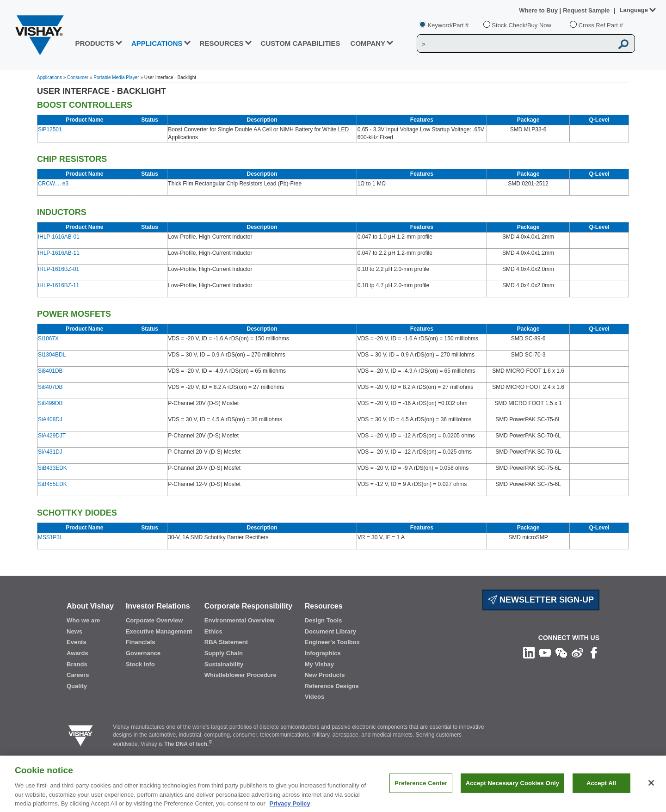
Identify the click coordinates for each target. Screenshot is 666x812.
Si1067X (48, 338)
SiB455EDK (52, 484)
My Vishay (319, 664)
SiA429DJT (52, 436)
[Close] (651, 790)
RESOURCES (222, 43)
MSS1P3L (50, 537)
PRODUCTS (94, 43)
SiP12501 (50, 129)
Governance (143, 653)
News (74, 631)
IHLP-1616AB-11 (59, 253)
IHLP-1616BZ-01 (59, 269)
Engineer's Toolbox (332, 642)
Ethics (213, 631)
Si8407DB (50, 387)
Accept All (601, 790)
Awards (77, 653)
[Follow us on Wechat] (561, 652)
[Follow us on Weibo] (577, 652)
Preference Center (421, 790)
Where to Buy (539, 10)
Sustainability (224, 664)
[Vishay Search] (515, 44)
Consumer (78, 77)
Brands (77, 664)
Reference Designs (332, 686)
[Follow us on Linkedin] (529, 652)
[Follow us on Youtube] (545, 652)
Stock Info (140, 664)
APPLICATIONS (157, 43)
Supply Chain (224, 653)
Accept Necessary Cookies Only (512, 790)
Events (77, 642)
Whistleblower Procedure (240, 675)
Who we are (83, 620)
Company (368, 43)
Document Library (330, 631)
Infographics (323, 653)
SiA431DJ (50, 452)
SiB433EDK (52, 468)
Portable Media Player (116, 77)
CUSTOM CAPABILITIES (301, 43)
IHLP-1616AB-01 (59, 237)
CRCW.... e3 (53, 184)
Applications (49, 77)
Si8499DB (50, 403)
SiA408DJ (50, 419)
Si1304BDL (52, 355)
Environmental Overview (240, 620)
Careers (78, 675)
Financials (141, 642)
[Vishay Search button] (623, 44)
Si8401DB (50, 371)
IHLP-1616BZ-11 (59, 285)
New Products (325, 675)
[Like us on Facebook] (594, 652)
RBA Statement (226, 642)
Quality (77, 686)
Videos (314, 697)
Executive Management (159, 631)
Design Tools (324, 620)
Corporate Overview (154, 620)
